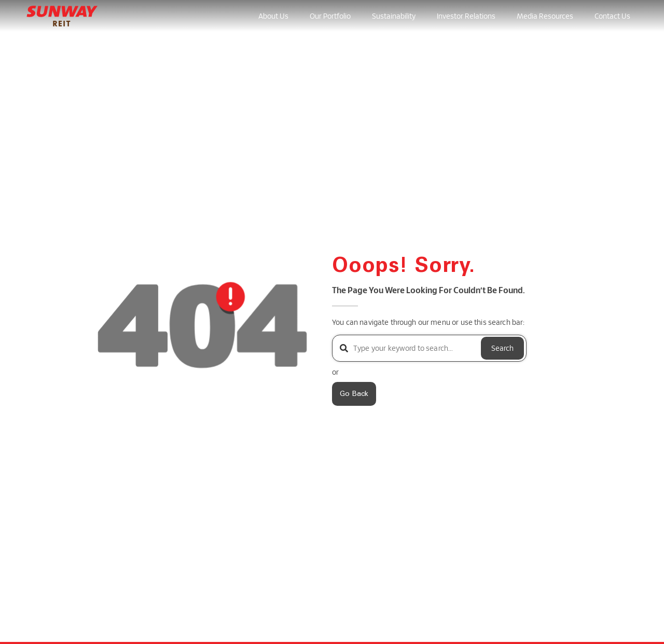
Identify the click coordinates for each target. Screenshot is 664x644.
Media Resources (545, 16)
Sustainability (394, 16)
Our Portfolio (330, 16)
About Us (273, 16)
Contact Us (612, 16)
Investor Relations (466, 16)
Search (502, 348)
